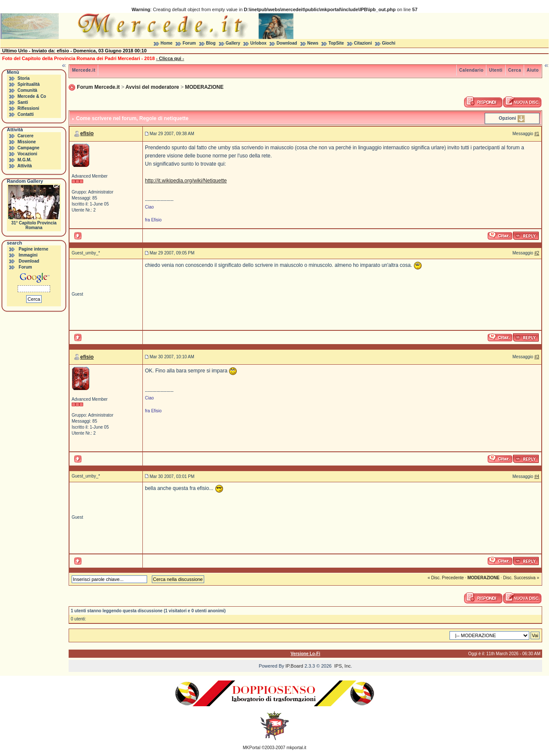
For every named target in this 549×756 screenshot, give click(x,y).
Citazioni (363, 43)
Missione (27, 142)
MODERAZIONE (204, 87)
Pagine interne (34, 249)
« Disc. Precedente (446, 578)
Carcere (26, 136)
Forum (189, 43)
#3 (537, 357)
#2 (537, 253)
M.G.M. (25, 160)
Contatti (26, 114)
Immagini (28, 255)
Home (166, 43)
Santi (23, 102)
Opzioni (507, 118)
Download (287, 43)
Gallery (233, 43)
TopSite (336, 43)
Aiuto (533, 70)
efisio (87, 133)
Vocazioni (27, 154)
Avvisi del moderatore (152, 87)
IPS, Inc (342, 666)
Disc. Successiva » (521, 578)
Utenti (496, 70)
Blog (211, 43)
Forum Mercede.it (98, 87)
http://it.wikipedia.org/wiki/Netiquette (186, 181)
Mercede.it (84, 70)
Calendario (472, 70)
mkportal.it (296, 748)
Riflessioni (29, 108)
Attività (24, 166)
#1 (537, 134)
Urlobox (259, 43)
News (313, 43)
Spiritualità (29, 84)
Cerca (515, 70)
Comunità (27, 90)
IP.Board (294, 666)
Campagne (29, 148)
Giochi (389, 43)
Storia (24, 78)
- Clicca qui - (170, 58)
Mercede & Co (32, 96)
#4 (537, 476)
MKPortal (252, 748)
